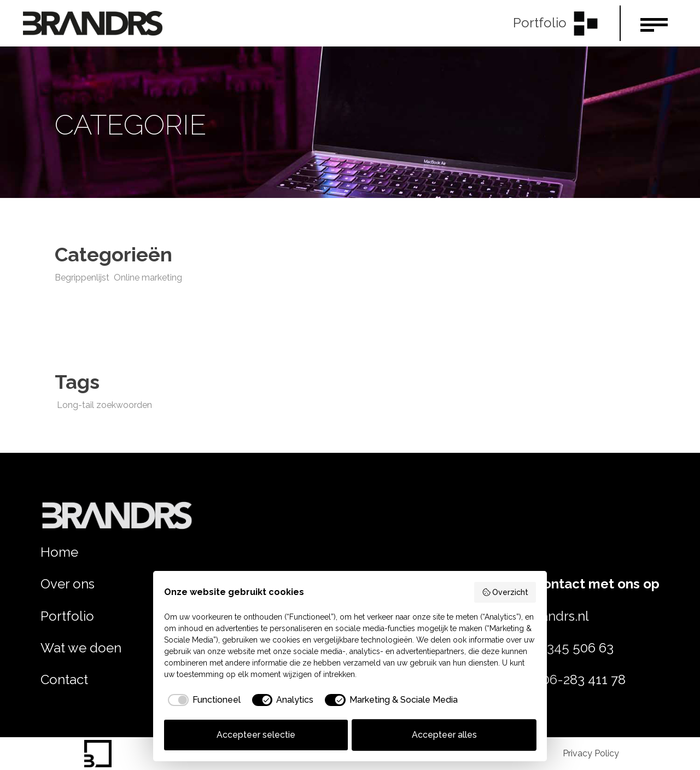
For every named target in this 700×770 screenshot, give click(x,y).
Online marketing (148, 278)
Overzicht (505, 592)
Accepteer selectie (256, 735)
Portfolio (67, 616)
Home (59, 552)
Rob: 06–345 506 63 (553, 648)
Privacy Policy (591, 753)
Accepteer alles (444, 735)
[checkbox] (202, 700)
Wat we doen (81, 648)
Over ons (68, 584)
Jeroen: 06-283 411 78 (559, 679)
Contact (64, 679)
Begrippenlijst (82, 278)
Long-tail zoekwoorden (104, 405)
